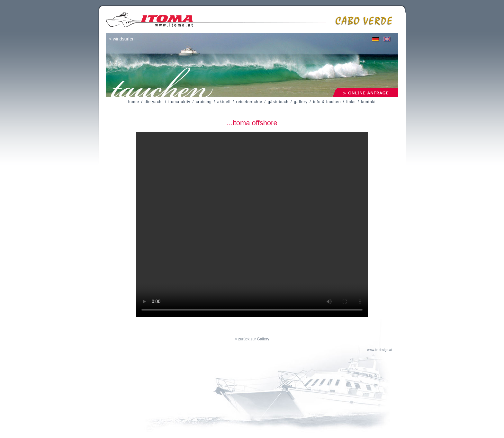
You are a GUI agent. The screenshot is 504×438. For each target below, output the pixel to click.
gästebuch (278, 102)
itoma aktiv (179, 102)
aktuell (224, 102)
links (351, 102)
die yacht (154, 102)
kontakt (368, 102)
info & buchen (327, 102)
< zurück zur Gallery (252, 339)
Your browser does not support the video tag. (252, 224)
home (134, 102)
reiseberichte (249, 102)
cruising (204, 102)
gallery (301, 102)
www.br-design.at (379, 350)
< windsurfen (122, 39)
